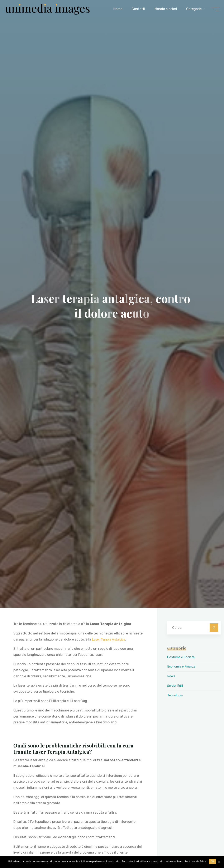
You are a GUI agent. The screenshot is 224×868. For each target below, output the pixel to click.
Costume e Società (182, 657)
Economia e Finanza (183, 666)
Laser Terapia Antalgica (110, 639)
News (171, 676)
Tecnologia (176, 695)
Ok (213, 861)
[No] (219, 862)
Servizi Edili (176, 686)
